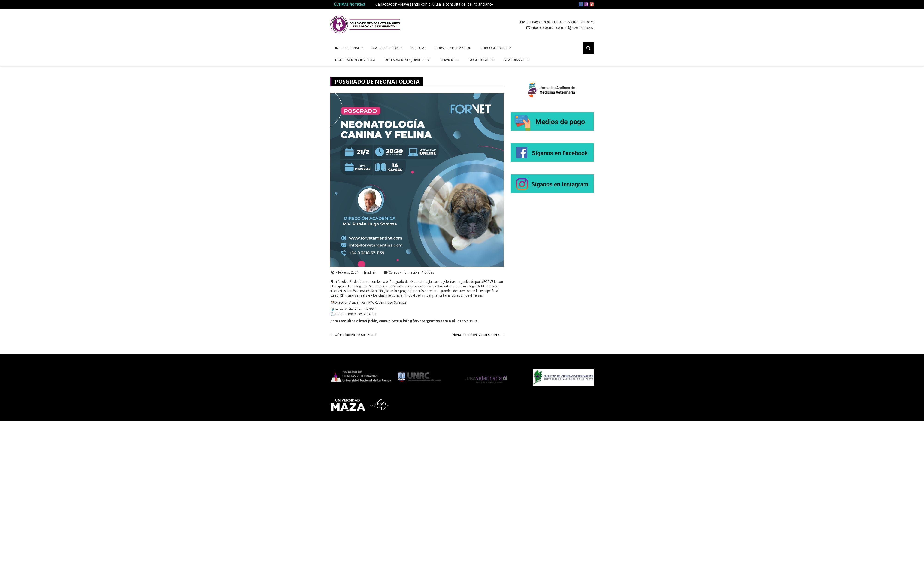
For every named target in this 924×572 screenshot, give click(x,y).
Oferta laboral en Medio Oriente (475, 335)
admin (372, 272)
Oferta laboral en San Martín (356, 335)
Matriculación (385, 48)
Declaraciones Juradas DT (408, 60)
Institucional (347, 48)
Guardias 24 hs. (517, 60)
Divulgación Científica (355, 60)
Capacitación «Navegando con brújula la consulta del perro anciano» (435, 4)
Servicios (448, 60)
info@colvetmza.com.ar (549, 28)
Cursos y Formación (453, 48)
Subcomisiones (494, 48)
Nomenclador (482, 60)
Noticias (419, 48)
